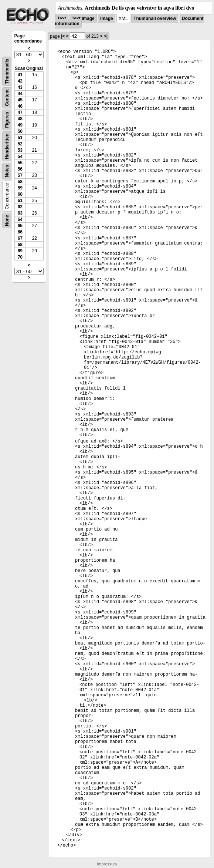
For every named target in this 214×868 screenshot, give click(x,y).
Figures (7, 120)
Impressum (107, 864)
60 (20, 194)
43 (20, 87)
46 (20, 106)
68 (20, 245)
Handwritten (7, 146)
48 (20, 119)
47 (20, 112)
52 (20, 144)
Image (107, 18)
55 (20, 163)
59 (20, 188)
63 (20, 213)
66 (20, 232)
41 (20, 75)
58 (20, 182)
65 (20, 226)
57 (20, 175)
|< (63, 36)
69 (20, 251)
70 (20, 257)
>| (106, 36)
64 (20, 219)
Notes (7, 171)
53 (20, 150)
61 (20, 201)
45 (20, 100)
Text (62, 18)
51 (20, 138)
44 (20, 94)
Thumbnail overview (155, 18)
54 (20, 157)
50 (20, 131)
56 (20, 169)
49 (20, 125)
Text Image (83, 18)
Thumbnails (7, 71)
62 (20, 207)
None (7, 221)
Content (7, 98)
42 (20, 81)
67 (20, 238)
